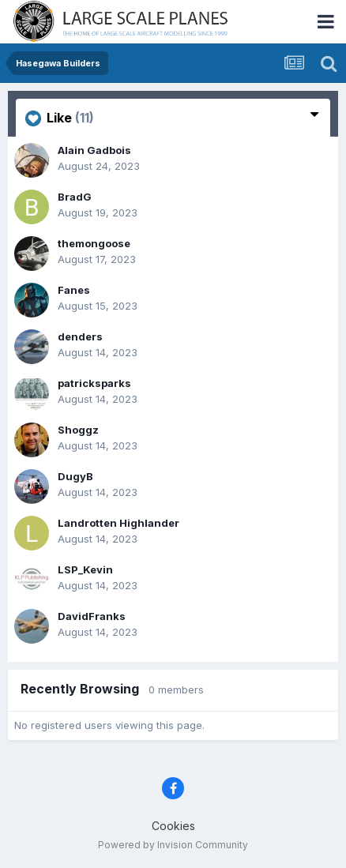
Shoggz (78, 430)
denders (80, 336)
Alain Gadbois (94, 150)
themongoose (94, 243)
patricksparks (94, 383)
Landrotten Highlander (118, 523)
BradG (75, 197)
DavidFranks (92, 616)
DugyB (75, 476)
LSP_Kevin (85, 569)
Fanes (74, 290)
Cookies (173, 826)
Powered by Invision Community (173, 845)
